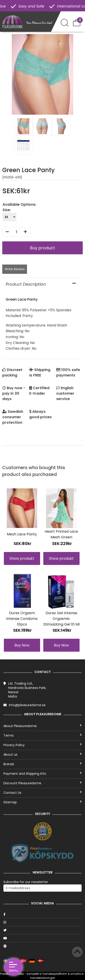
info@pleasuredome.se (27, 705)
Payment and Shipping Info (42, 774)
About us (42, 755)
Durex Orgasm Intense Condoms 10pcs (22, 619)
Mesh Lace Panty (22, 534)
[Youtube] (42, 938)
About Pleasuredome (42, 726)
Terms (42, 735)
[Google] (42, 946)
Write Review (15, 269)
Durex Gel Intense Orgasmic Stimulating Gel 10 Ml (61, 619)
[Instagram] (42, 922)
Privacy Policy (42, 745)
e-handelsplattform (53, 974)
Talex (20, 974)
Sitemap (42, 802)
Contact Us (42, 793)
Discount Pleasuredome (42, 783)
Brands (42, 764)
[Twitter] (42, 930)
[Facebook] (42, 914)
